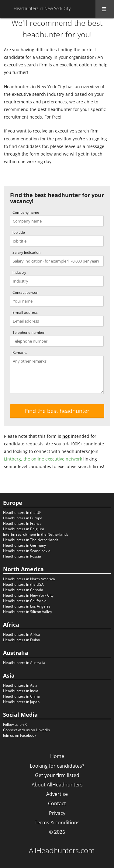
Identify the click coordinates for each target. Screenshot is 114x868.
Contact (57, 803)
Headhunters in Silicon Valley (28, 612)
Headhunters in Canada (23, 590)
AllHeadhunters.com (62, 850)
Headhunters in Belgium (24, 529)
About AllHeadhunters (57, 785)
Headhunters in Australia (24, 663)
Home (57, 756)
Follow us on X (15, 724)
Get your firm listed (57, 775)
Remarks (20, 352)
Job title (19, 232)
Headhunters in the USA (23, 584)
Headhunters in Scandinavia (27, 551)
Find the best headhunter (57, 411)
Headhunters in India (21, 691)
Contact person (25, 292)
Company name (26, 212)
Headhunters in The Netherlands (31, 540)
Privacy (57, 813)
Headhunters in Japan (21, 702)
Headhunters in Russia (22, 556)
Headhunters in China (21, 696)
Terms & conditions (57, 823)
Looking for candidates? (57, 766)
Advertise (57, 794)
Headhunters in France (22, 523)
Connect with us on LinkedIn (26, 730)
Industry (19, 272)
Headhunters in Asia (20, 685)
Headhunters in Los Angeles (27, 606)
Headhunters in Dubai (22, 640)
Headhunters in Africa (22, 634)
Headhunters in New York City (28, 595)
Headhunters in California (25, 601)
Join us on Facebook (20, 735)
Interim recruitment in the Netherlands (36, 534)
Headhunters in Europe (23, 518)
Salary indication (26, 252)
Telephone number (29, 332)
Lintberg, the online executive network (43, 459)
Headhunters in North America (29, 579)
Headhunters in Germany (24, 545)
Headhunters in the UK (22, 513)
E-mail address (25, 312)
